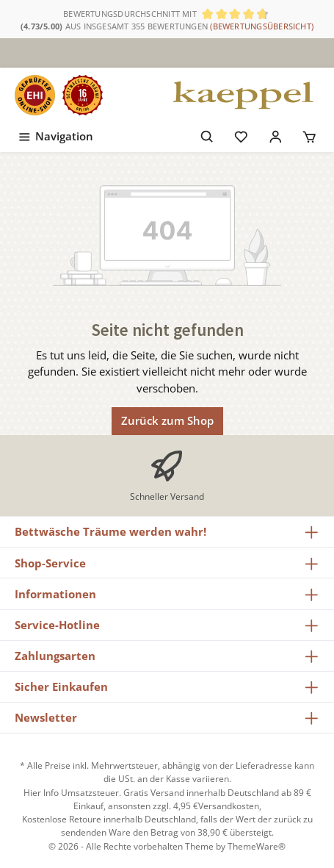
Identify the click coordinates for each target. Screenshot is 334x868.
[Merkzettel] (241, 134)
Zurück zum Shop (167, 420)
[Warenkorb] (309, 134)
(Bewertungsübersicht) (262, 26)
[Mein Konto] (276, 134)
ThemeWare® (257, 846)
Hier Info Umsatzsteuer (71, 793)
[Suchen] (207, 134)
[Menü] (55, 134)
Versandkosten (229, 806)
